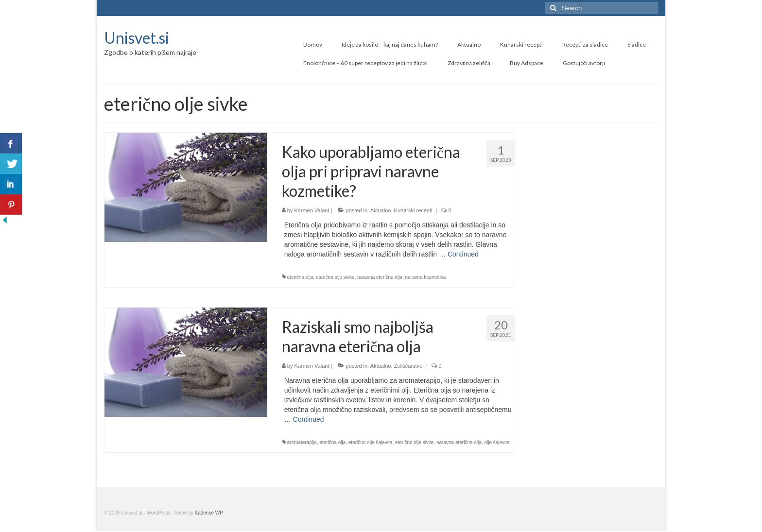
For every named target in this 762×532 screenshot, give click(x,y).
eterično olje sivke (335, 277)
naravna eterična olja (380, 277)
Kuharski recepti (413, 210)
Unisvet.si (137, 38)
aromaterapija (302, 442)
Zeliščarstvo (408, 366)
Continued (463, 254)
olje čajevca (497, 442)
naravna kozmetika (426, 277)
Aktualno (381, 210)
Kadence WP (209, 513)
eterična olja (300, 277)
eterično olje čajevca (371, 442)
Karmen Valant (312, 210)
